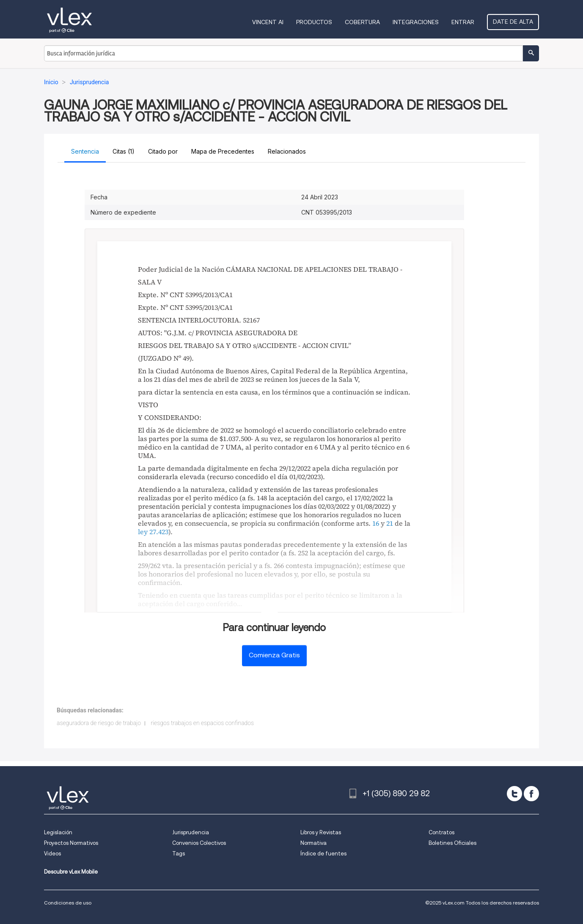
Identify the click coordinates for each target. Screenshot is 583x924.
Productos (314, 22)
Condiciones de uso (68, 903)
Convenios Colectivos (199, 843)
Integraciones (416, 22)
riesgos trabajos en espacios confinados (202, 723)
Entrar (463, 22)
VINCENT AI (268, 22)
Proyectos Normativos (71, 843)
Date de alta (513, 22)
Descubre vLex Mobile (71, 872)
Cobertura (362, 22)
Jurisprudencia (191, 832)
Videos (52, 854)
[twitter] (514, 794)
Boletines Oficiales (452, 843)
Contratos (441, 832)
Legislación (58, 832)
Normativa (313, 843)
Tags (179, 854)
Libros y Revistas (321, 832)
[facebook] (531, 794)
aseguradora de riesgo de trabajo (99, 723)
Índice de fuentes (323, 854)
